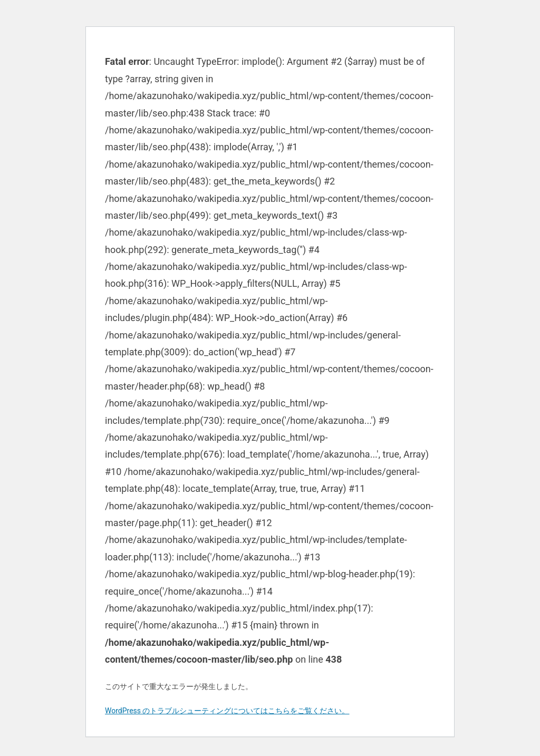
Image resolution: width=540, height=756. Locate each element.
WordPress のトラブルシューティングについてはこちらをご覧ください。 (227, 711)
